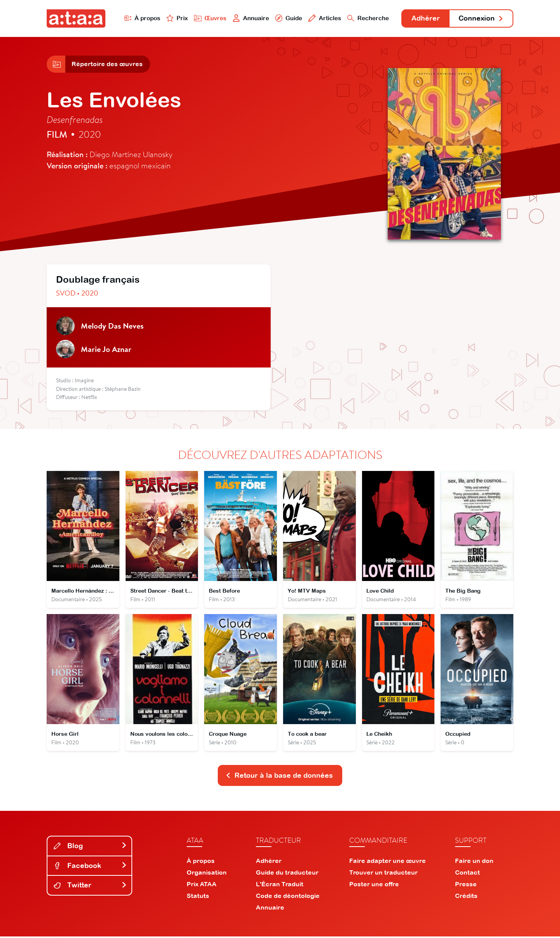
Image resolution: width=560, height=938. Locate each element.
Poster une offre (374, 885)
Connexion (481, 18)
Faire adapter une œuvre (388, 862)
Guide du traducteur (287, 874)
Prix (176, 18)
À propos (141, 18)
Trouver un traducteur (383, 874)
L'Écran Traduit (280, 885)
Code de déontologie (288, 897)
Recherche (367, 18)
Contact (467, 874)
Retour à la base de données (279, 777)
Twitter (90, 887)
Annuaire (250, 18)
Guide (287, 18)
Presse (466, 885)
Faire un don (474, 862)
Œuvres (209, 18)
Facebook (90, 867)
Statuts (198, 897)
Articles (324, 18)
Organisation (207, 874)
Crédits (466, 897)
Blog (90, 847)
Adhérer (425, 18)
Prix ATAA (202, 885)
